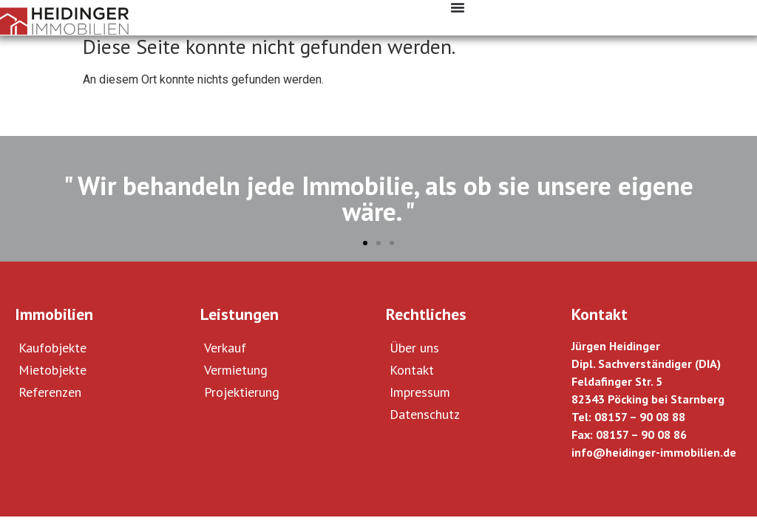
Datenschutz (425, 414)
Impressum (420, 392)
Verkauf (225, 348)
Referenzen (50, 392)
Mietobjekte (52, 370)
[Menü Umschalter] (458, 7)
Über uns (414, 348)
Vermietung (236, 370)
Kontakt (412, 370)
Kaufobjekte (52, 348)
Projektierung (242, 392)
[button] (365, 243)
